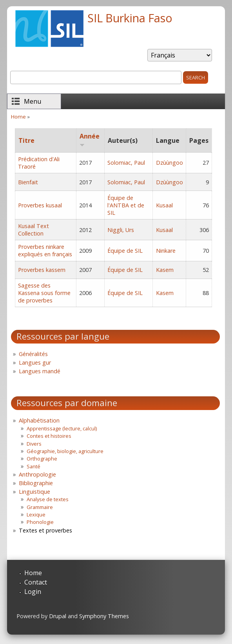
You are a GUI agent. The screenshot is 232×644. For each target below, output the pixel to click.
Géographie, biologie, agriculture (65, 451)
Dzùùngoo (169, 163)
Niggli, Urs (121, 230)
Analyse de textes (48, 499)
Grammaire (40, 507)
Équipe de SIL (125, 251)
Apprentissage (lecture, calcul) (62, 428)
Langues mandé (40, 371)
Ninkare (166, 251)
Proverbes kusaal (40, 205)
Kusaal (164, 205)
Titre (26, 140)
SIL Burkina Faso (130, 18)
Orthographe (42, 459)
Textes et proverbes (45, 530)
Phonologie (40, 522)
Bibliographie (36, 483)
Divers (34, 444)
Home (18, 117)
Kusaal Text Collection (34, 230)
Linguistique (34, 492)
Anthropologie (37, 474)
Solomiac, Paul (126, 163)
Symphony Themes (104, 616)
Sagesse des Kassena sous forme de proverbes (44, 293)
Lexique (36, 514)
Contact (36, 582)
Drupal (58, 616)
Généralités (33, 354)
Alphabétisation (39, 420)
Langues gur (35, 362)
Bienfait (28, 182)
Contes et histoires (49, 436)
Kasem (165, 270)
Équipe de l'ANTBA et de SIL (126, 205)
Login (33, 592)
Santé (34, 466)
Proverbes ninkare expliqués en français (45, 250)
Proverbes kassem (42, 270)
